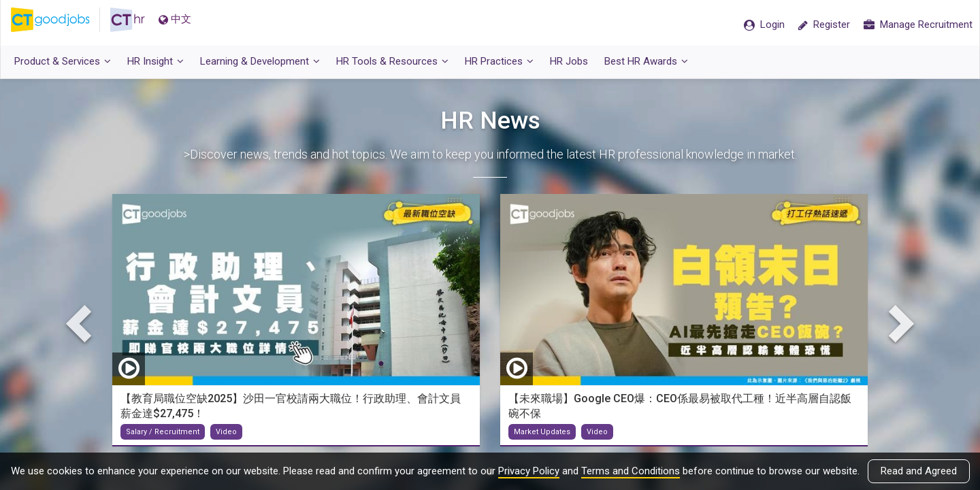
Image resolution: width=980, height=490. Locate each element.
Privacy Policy (529, 471)
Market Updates (542, 437)
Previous (82, 327)
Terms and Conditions (631, 471)
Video (226, 437)
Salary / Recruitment (163, 437)
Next (898, 327)
